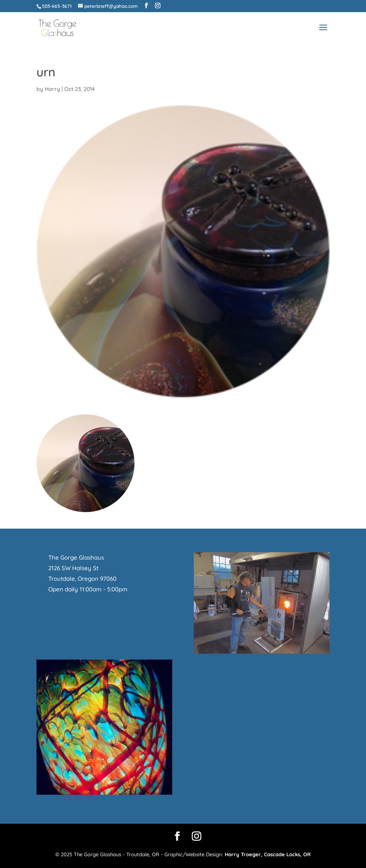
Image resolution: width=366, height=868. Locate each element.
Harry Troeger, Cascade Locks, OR (268, 854)
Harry (52, 89)
